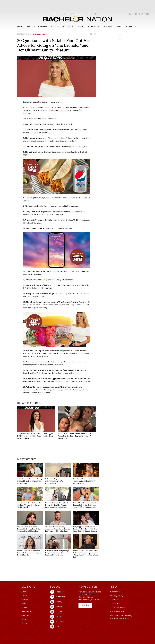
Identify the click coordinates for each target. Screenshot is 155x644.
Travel (81, 27)
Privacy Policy (117, 596)
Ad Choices (116, 604)
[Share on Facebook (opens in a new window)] (91, 34)
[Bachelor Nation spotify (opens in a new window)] (136, 14)
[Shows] (31, 27)
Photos (43, 27)
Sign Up (85, 605)
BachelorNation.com (53, 110)
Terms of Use (116, 600)
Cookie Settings (117, 612)
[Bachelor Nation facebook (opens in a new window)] (130, 14)
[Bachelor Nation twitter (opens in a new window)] (145, 14)
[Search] (137, 27)
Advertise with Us (118, 607)
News (24, 596)
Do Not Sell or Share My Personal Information (121, 617)
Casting (25, 615)
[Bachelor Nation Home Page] (77, 18)
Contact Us (115, 592)
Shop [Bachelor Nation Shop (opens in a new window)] (118, 27)
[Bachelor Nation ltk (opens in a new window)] (63, 626)
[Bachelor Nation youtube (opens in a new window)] (147, 14)
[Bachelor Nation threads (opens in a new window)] (139, 14)
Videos (55, 27)
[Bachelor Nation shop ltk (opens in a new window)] (150, 14)
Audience (94, 27)
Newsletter (27, 611)
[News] (20, 27)
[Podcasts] (68, 27)
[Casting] (107, 27)
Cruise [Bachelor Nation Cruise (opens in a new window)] (129, 27)
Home (25, 592)
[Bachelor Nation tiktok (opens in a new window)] (142, 14)
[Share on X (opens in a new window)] (95, 34)
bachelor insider (40, 34)
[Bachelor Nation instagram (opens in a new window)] (133, 14)
